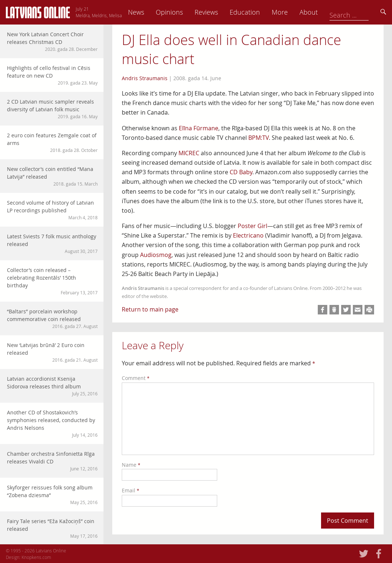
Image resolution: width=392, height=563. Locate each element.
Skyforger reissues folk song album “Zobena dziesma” (52, 495)
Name (131, 465)
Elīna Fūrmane (199, 128)
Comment (136, 378)
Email (131, 490)
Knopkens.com (36, 557)
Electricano (248, 235)
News (187, 12)
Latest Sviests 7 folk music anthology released (52, 244)
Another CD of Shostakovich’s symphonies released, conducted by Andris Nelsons (52, 424)
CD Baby (241, 172)
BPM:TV (259, 138)
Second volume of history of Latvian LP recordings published (52, 210)
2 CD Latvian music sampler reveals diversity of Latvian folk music (52, 109)
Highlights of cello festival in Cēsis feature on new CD (52, 75)
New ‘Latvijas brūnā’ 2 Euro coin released (52, 352)
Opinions (220, 12)
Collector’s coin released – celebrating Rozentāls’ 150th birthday (52, 281)
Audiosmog (156, 255)
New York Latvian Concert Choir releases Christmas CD (52, 42)
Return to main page (150, 309)
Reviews (257, 12)
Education (296, 12)
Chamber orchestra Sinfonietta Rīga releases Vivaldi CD (52, 461)
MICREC (189, 153)
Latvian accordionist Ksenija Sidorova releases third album (52, 386)
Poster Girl (252, 226)
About (359, 12)
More (331, 12)
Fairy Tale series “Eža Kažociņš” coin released (52, 528)
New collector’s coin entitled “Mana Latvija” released (52, 176)
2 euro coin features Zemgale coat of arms (52, 143)
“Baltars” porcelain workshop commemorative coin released (52, 319)
